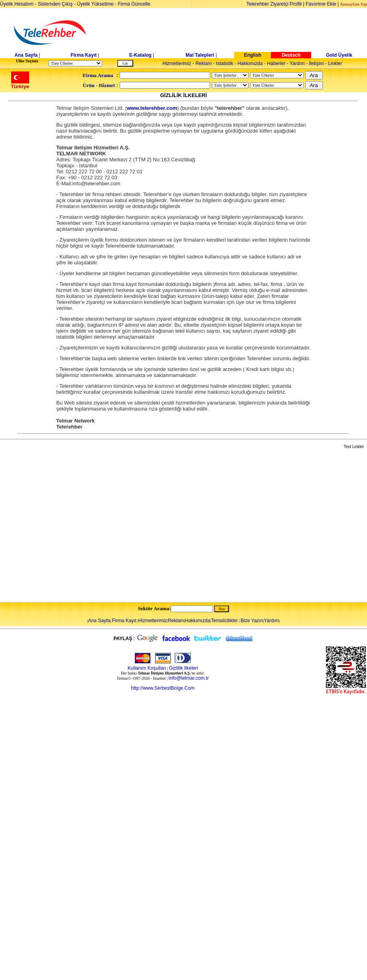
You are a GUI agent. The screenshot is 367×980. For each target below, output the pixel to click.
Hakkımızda (250, 63)
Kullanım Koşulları (147, 668)
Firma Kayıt (84, 55)
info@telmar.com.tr (189, 678)
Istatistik (224, 63)
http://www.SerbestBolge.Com (163, 688)
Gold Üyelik (339, 55)
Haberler (276, 63)
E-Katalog (140, 55)
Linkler (335, 63)
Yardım (297, 63)
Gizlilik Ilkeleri (184, 668)
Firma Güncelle (134, 4)
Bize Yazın (252, 621)
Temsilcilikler (224, 621)
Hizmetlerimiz (177, 63)
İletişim (316, 63)
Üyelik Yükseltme (95, 4)
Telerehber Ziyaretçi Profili (274, 4)
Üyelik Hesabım (17, 4)
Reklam (204, 63)
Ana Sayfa (26, 55)
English (253, 55)
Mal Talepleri (200, 55)
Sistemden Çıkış (55, 4)
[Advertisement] (75, 526)
